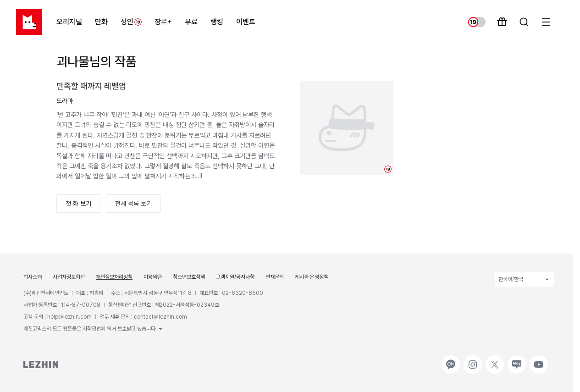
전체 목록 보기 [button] (133, 204)
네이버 (516, 360)
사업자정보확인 (69, 277)
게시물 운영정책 (312, 277)
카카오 (450, 360)
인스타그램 (473, 360)
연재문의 (275, 277)
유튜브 (538, 360)
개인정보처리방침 (114, 277)
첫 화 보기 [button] (78, 204)
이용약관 (153, 277)
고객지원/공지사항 (235, 277)
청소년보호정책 (189, 277)
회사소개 (33, 277)
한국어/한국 (525, 279)
